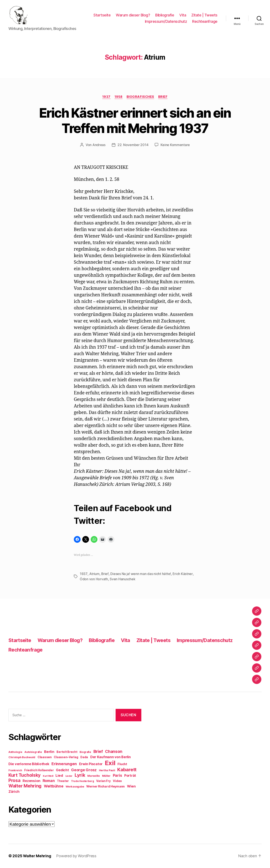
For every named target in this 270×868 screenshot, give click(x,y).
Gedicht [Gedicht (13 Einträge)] (62, 770)
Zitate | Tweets (204, 15)
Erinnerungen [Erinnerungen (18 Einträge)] (64, 764)
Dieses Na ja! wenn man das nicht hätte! (140, 574)
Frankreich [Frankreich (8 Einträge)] (15, 771)
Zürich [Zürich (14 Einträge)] (14, 792)
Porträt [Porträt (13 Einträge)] (130, 776)
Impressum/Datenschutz (166, 22)
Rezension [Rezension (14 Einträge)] (31, 781)
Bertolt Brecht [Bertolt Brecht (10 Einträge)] (67, 752)
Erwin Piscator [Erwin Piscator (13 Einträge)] (91, 764)
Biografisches (141, 97)
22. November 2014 (133, 146)
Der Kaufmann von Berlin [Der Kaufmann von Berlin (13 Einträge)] (111, 757)
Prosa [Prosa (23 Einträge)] (14, 781)
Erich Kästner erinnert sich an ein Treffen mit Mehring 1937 (135, 121)
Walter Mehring (37, 856)
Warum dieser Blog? (133, 15)
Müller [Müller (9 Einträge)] (106, 776)
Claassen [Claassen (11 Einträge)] (45, 757)
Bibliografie (165, 15)
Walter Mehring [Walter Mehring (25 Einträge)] (25, 786)
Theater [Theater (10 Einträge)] (63, 781)
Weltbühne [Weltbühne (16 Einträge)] (54, 786)
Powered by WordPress (76, 856)
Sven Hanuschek (122, 579)
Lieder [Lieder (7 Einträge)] (69, 776)
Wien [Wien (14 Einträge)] (131, 786)
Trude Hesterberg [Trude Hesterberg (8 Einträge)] (83, 781)
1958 (118, 97)
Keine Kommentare (175, 146)
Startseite (102, 15)
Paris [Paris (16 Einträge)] (117, 776)
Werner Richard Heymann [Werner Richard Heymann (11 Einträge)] (105, 787)
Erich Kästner (182, 574)
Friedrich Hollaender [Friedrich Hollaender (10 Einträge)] (39, 770)
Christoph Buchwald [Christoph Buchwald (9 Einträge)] (22, 757)
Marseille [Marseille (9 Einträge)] (94, 776)
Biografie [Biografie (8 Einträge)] (85, 752)
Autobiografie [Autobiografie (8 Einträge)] (33, 752)
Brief (164, 97)
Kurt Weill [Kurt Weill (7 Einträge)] (48, 776)
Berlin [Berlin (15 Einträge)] (49, 752)
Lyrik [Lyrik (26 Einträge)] (80, 775)
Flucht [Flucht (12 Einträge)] (122, 764)
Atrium (94, 574)
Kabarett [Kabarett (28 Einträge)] (127, 770)
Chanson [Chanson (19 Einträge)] (114, 752)
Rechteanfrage (205, 22)
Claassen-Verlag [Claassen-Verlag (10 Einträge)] (66, 757)
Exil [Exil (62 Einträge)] (110, 763)
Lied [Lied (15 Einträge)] (59, 776)
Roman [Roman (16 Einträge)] (49, 781)
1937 (106, 97)
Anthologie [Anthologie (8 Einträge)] (15, 752)
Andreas (99, 146)
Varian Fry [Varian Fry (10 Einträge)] (103, 781)
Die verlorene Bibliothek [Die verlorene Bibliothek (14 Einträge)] (29, 764)
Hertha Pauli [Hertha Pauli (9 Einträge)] (107, 771)
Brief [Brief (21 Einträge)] (98, 752)
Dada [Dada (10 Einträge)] (84, 757)
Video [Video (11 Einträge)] (117, 781)
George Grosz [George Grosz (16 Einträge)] (84, 770)
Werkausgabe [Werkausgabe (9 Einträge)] (75, 787)
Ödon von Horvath (94, 579)
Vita (183, 15)
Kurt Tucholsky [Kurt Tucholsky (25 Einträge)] (24, 775)
